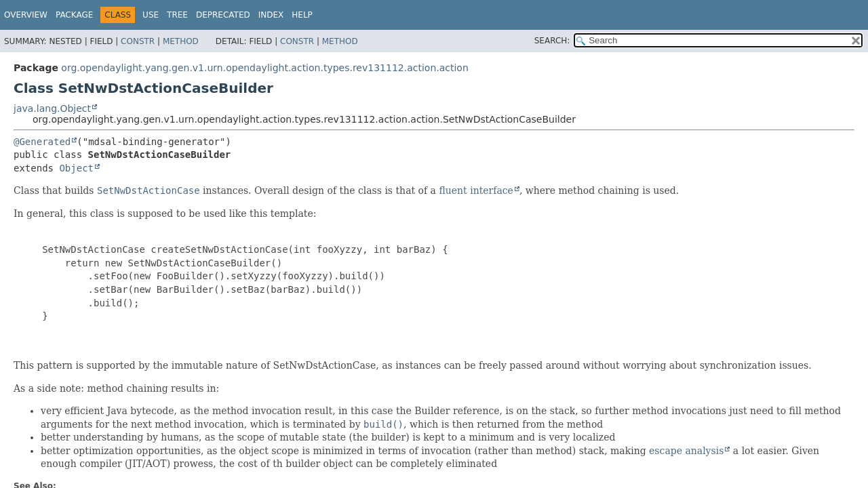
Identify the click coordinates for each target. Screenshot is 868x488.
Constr (138, 41)
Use (151, 15)
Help (302, 15)
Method (181, 41)
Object (76, 168)
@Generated (42, 142)
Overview (26, 15)
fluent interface (476, 190)
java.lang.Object (52, 108)
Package (74, 15)
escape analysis (686, 451)
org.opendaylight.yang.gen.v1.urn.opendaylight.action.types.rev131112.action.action (264, 68)
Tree (177, 15)
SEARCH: (552, 41)
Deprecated (223, 15)
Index (271, 15)
